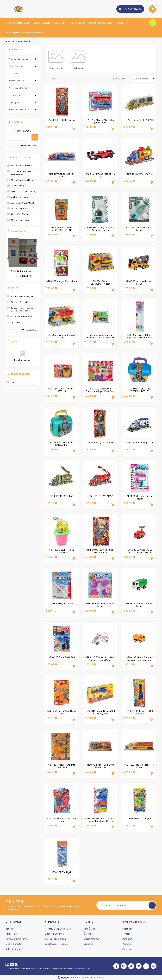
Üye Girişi (88, 934)
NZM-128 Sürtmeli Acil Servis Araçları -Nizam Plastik (101, 659)
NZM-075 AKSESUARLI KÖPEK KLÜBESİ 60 (139, 390)
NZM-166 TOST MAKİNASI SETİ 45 (62, 390)
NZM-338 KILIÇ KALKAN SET (100, 443)
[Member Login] (120, 9)
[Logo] (17, 9)
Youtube (127, 944)
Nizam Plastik (24, 41)
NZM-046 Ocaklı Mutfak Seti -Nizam (100, 605)
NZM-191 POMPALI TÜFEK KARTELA (139, 712)
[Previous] (8, 258)
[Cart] (153, 9)
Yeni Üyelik (89, 929)
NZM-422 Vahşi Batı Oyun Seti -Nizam (101, 766)
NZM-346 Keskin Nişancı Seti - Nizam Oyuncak (101, 712)
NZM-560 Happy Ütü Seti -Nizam (139, 229)
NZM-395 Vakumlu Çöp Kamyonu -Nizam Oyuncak (100, 336)
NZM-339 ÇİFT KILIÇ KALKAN (62, 120)
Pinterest (127, 949)
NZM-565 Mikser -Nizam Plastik (139, 498)
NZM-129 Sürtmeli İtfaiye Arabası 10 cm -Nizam (139, 551)
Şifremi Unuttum (92, 939)
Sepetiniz (88, 944)
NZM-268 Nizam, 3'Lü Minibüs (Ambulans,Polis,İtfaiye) (100, 820)
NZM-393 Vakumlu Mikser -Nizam (140, 283)
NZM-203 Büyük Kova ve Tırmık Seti (62, 551)
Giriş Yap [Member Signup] (127, 9)
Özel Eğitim (14, 103)
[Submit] (152, 905)
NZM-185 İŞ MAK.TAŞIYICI (140, 174)
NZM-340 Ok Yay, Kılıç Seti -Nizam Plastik (100, 551)
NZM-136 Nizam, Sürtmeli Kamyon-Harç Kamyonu (140, 659)
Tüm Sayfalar (29, 330)
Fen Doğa (13, 74)
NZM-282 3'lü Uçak (62, 872)
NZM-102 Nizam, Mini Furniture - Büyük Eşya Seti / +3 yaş (101, 390)
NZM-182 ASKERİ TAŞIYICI (140, 120)
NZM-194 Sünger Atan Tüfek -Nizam (62, 820)
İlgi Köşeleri (14, 95)
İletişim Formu (13, 949)
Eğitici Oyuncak (16, 66)
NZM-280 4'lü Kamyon (139, 819)
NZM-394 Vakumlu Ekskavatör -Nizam (100, 283)
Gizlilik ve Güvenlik (54, 934)
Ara (35, 137)
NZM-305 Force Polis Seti (62, 658)
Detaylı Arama (29, 146)
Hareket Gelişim (16, 81)
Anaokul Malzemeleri (19, 59)
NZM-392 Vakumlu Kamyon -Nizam (62, 336)
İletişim (9, 929)
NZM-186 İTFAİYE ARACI (100, 496)
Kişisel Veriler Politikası (56, 944)
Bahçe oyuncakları (17, 110)
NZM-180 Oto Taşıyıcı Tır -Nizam (62, 175)
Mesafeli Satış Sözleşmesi (58, 929)
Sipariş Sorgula (13, 944)
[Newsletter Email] (126, 905)
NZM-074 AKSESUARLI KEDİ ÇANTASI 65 (62, 444)
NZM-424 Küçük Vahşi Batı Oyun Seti (62, 766)
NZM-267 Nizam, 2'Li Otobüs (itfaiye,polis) (100, 121)
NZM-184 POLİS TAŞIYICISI (139, 443)
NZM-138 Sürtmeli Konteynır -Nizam (139, 605)
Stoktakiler (53, 79)
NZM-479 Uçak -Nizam (62, 604)
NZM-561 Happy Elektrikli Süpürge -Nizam (100, 229)
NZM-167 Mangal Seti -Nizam (62, 281)
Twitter (126, 934)
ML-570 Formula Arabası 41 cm (101, 175)
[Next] (37, 258)
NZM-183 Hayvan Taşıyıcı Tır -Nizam (140, 766)
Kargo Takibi (12, 934)
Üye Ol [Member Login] (138, 9)
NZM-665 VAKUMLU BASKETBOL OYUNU (62, 229)
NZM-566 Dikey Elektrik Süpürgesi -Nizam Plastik (139, 336)
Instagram (128, 939)
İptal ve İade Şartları (55, 939)
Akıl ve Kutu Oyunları (18, 88)
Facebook (127, 929)
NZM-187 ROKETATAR (62, 496)
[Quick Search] (18, 137)
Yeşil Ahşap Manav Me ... (23, 271)
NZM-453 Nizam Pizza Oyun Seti (62, 712)
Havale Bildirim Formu (17, 939)
